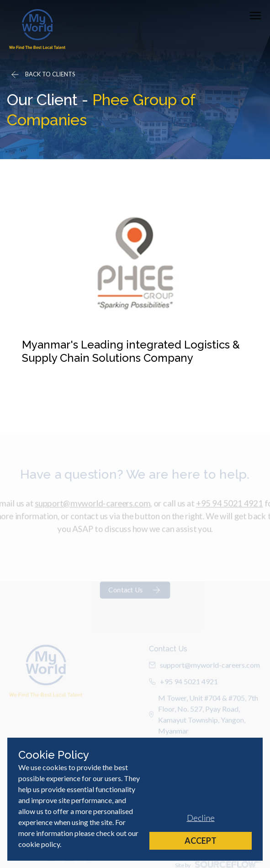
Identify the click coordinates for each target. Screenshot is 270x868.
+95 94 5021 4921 (233, 512)
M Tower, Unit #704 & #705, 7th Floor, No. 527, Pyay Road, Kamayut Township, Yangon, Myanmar (204, 723)
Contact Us (135, 602)
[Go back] (42, 75)
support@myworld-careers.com (91, 512)
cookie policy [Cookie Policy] (39, 844)
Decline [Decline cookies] (201, 818)
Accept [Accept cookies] (201, 841)
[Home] (37, 29)
